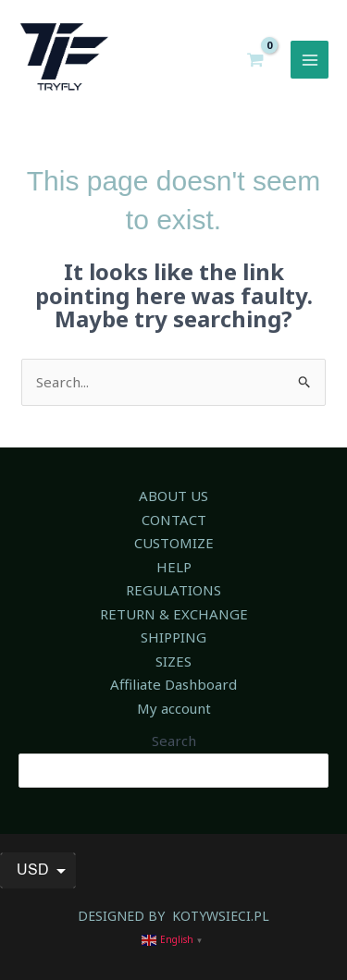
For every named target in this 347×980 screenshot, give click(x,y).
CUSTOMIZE (174, 543)
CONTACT (174, 520)
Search (174, 741)
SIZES (173, 661)
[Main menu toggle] (310, 60)
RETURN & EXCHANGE (174, 614)
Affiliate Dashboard (173, 684)
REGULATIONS (173, 590)
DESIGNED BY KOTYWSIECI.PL (173, 916)
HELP (174, 567)
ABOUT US (173, 496)
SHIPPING (173, 637)
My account (174, 708)
